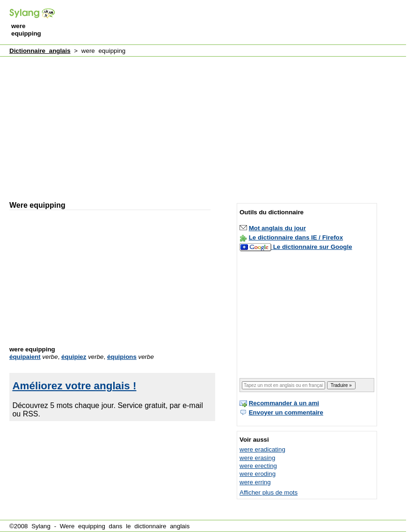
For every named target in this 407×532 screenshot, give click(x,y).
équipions (122, 357)
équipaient (25, 357)
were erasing (257, 458)
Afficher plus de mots (269, 492)
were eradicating (262, 449)
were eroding (258, 474)
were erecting (258, 466)
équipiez (74, 357)
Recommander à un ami (284, 403)
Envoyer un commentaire (286, 412)
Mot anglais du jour (277, 228)
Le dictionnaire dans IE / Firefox (296, 237)
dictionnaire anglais (162, 526)
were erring (255, 482)
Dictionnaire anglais (40, 51)
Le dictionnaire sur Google (313, 247)
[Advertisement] (117, 124)
